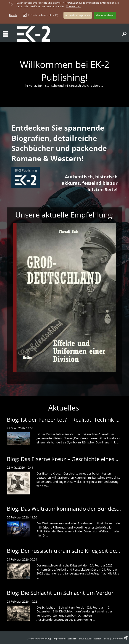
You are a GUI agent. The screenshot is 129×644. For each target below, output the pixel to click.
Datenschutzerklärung (39, 639)
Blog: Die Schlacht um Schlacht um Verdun (61, 593)
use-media (118, 639)
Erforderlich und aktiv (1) (40, 15)
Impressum (59, 639)
